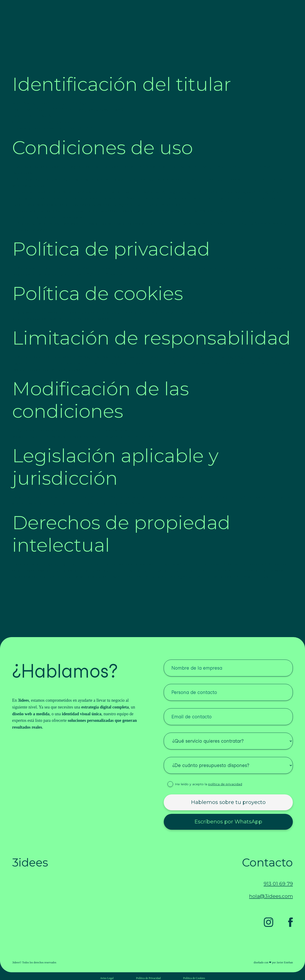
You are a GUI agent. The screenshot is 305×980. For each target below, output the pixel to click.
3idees (29, 13)
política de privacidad (225, 784)
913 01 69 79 (278, 884)
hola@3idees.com (271, 896)
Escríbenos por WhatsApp (228, 822)
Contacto (282, 13)
